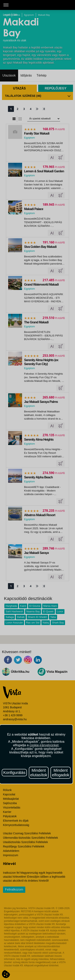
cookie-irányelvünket (44, 745)
